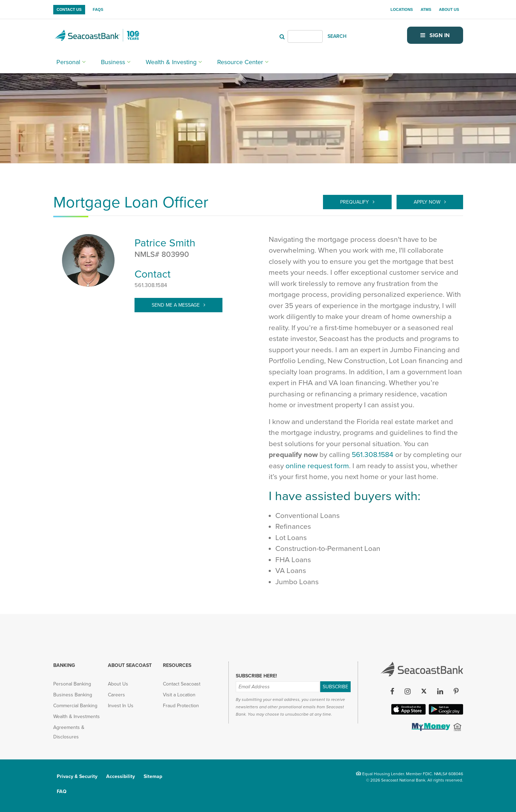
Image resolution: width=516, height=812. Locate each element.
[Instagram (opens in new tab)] (408, 692)
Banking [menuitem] (64, 665)
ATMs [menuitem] (426, 9)
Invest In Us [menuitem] (121, 706)
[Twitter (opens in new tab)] (424, 692)
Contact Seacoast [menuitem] (182, 684)
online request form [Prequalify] (317, 466)
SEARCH (337, 36)
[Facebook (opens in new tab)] (392, 692)
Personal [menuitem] (68, 62)
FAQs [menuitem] (98, 9)
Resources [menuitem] (177, 665)
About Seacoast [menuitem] (130, 665)
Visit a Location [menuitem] (179, 695)
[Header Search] (305, 36)
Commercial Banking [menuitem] (75, 706)
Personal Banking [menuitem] (72, 684)
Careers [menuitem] (116, 695)
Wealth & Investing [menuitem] (171, 62)
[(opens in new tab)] (430, 729)
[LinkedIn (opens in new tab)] (440, 692)
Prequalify (355, 202)
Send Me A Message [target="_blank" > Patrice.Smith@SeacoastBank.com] (176, 305)
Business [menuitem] (113, 62)
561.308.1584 (151, 285)
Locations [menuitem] (402, 9)
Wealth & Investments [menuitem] (77, 717)
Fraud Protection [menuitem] (181, 706)
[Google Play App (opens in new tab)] (445, 712)
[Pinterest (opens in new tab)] (456, 692)
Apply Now (428, 202)
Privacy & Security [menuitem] (77, 776)
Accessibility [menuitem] (121, 776)
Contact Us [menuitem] (69, 9)
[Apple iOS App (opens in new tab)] (408, 712)
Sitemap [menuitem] (153, 776)
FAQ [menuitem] (62, 791)
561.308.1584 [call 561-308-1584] (373, 455)
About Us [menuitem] (449, 9)
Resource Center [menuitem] (240, 62)
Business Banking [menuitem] (73, 695)
